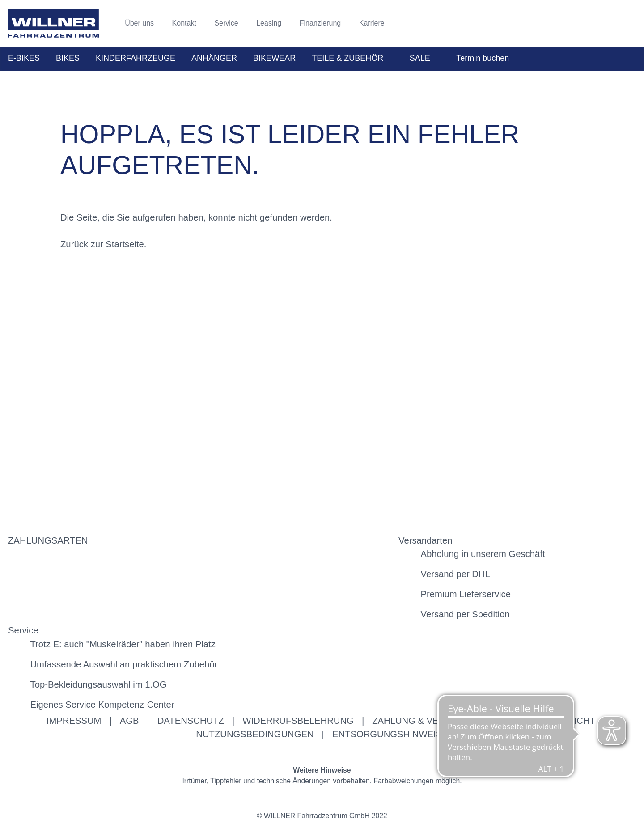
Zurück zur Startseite (102, 244)
